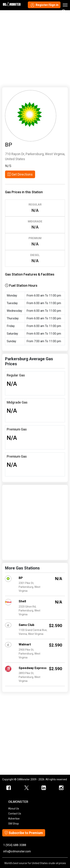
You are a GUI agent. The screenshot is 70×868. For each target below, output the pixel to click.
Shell (22, 601)
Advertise (14, 819)
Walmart (25, 644)
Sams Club (27, 625)
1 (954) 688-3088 (15, 845)
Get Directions (20, 174)
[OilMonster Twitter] (26, 788)
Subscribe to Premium (24, 833)
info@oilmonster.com (17, 851)
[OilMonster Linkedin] (44, 788)
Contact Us (15, 814)
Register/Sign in (44, 5)
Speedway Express (33, 668)
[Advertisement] (35, 48)
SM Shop (14, 824)
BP (21, 578)
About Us (14, 809)
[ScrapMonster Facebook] (9, 788)
